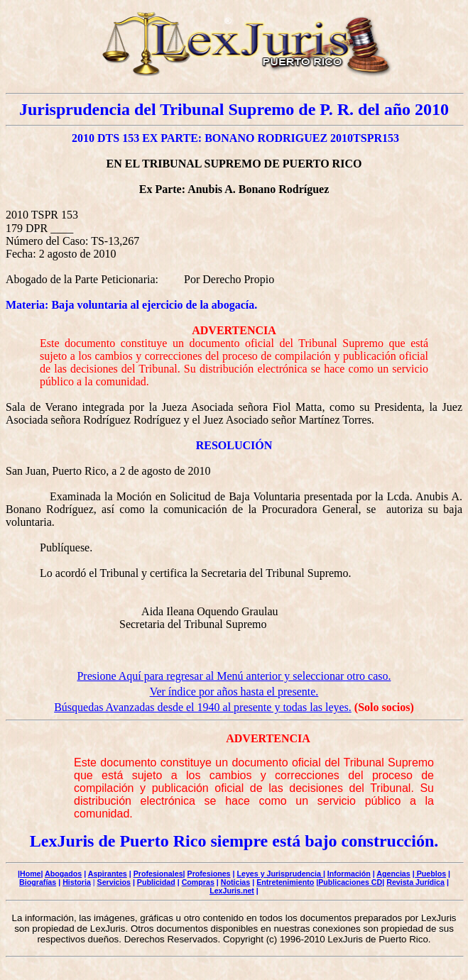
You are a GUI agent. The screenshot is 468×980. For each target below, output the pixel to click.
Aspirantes (108, 874)
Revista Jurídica (415, 882)
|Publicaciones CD (349, 882)
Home (31, 874)
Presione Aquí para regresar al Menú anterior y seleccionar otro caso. (234, 676)
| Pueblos (429, 874)
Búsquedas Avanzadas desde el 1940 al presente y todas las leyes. (203, 707)
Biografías (38, 882)
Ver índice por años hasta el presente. (234, 692)
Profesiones (209, 874)
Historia (77, 882)
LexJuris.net (232, 891)
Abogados (63, 874)
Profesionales (158, 874)
